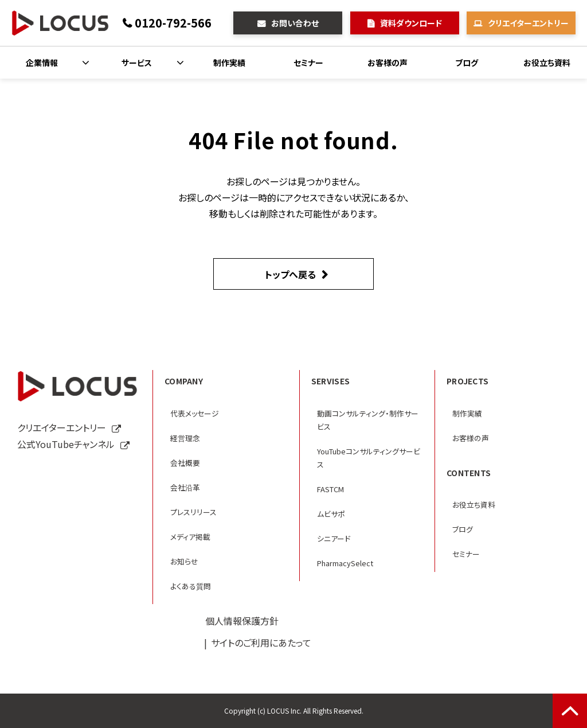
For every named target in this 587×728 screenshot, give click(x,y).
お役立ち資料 (547, 63)
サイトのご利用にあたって (261, 643)
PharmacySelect (345, 563)
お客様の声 (388, 63)
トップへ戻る (290, 274)
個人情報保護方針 (242, 621)
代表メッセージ (195, 413)
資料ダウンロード (411, 23)
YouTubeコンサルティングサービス (369, 458)
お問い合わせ (295, 23)
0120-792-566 (173, 23)
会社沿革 (185, 487)
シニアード (334, 538)
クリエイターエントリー (528, 23)
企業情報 (42, 63)
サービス (137, 63)
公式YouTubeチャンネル (66, 444)
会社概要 (185, 463)
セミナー (308, 63)
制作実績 (229, 63)
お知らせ (184, 561)
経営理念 (185, 438)
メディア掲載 (190, 537)
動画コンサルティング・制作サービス (368, 420)
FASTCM (330, 489)
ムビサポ (331, 514)
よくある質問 (191, 586)
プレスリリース (193, 512)
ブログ (467, 63)
